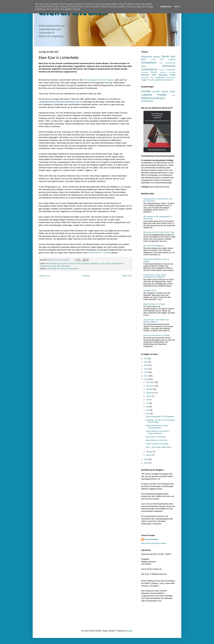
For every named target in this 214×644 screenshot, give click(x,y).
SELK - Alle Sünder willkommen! (158, 447)
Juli (148, 400)
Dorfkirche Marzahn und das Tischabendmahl (157, 427)
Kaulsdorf (145, 72)
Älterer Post (127, 276)
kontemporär (147, 101)
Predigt (53, 266)
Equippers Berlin (150, 290)
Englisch (172, 59)
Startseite (86, 276)
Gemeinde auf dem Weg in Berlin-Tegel (159, 232)
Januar (149, 455)
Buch (144, 59)
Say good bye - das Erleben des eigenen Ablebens (156, 321)
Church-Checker (151, 539)
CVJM (153, 59)
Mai (148, 407)
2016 (146, 379)
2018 (146, 372)
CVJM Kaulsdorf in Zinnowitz (157, 444)
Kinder (109, 264)
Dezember (150, 382)
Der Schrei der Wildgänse (154, 246)
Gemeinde (86, 264)
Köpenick (163, 72)
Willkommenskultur (63, 266)
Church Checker (73, 14)
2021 (146, 362)
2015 (146, 459)
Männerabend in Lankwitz (100, 253)
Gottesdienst (95, 264)
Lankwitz (172, 72)
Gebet (144, 66)
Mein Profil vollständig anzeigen (154, 543)
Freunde (78, 264)
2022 (146, 359)
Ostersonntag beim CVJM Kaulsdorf (160, 417)
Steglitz (144, 80)
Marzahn (145, 75)
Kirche (154, 72)
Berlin (56, 264)
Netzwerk (163, 75)
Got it (177, 7)
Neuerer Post (45, 276)
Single (173, 95)
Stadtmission (171, 78)
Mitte (154, 75)
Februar (149, 452)
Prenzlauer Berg (147, 78)
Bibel (173, 57)
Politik (173, 75)
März (148, 414)
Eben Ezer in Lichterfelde (156, 437)
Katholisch (171, 70)
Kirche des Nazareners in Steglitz (157, 335)
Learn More (166, 7)
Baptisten (157, 57)
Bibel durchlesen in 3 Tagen (154, 304)
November (150, 386)
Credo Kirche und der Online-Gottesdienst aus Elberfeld (155, 276)
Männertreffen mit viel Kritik (156, 440)
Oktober (150, 389)
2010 (146, 463)
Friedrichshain (170, 63)
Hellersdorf (162, 70)
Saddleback (160, 78)
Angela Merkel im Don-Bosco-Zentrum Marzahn (157, 432)
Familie (72, 264)
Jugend (103, 264)
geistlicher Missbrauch (164, 80)
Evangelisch (64, 264)
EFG (162, 59)
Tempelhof (151, 80)
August (149, 396)
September (151, 393)
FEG (161, 63)
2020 (146, 365)
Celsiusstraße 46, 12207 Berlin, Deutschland (63, 269)
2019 (146, 369)
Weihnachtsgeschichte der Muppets (98, 80)
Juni (148, 403)
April (148, 410)
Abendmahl (49, 264)
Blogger (130, 631)
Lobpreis (147, 95)
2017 (146, 376)
